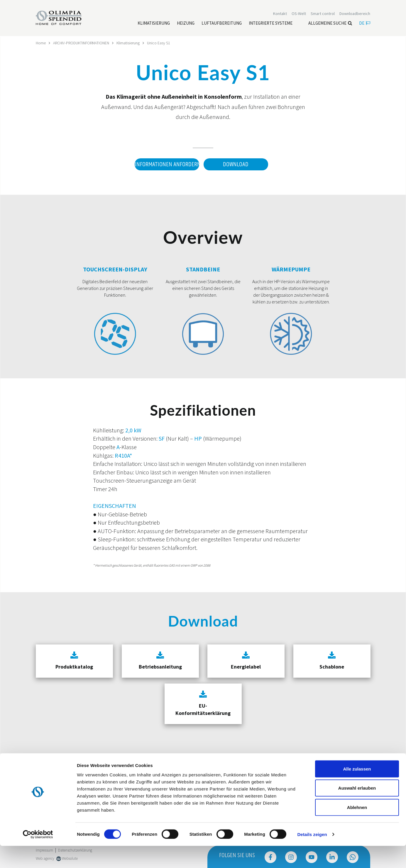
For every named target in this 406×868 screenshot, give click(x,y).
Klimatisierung (131, 43)
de (365, 24)
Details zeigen (312, 856)
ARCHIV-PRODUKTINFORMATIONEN (83, 43)
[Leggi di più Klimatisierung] (154, 24)
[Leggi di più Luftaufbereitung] (222, 24)
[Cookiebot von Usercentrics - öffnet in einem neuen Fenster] (38, 857)
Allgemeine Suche (330, 24)
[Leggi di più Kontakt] (280, 14)
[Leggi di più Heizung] (186, 24)
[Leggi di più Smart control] (323, 14)
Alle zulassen (357, 791)
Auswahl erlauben (357, 810)
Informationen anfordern (166, 164)
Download (236, 164)
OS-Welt (299, 14)
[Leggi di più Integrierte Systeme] (271, 24)
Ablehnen (357, 829)
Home (41, 43)
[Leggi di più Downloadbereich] (355, 14)
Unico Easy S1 (162, 43)
